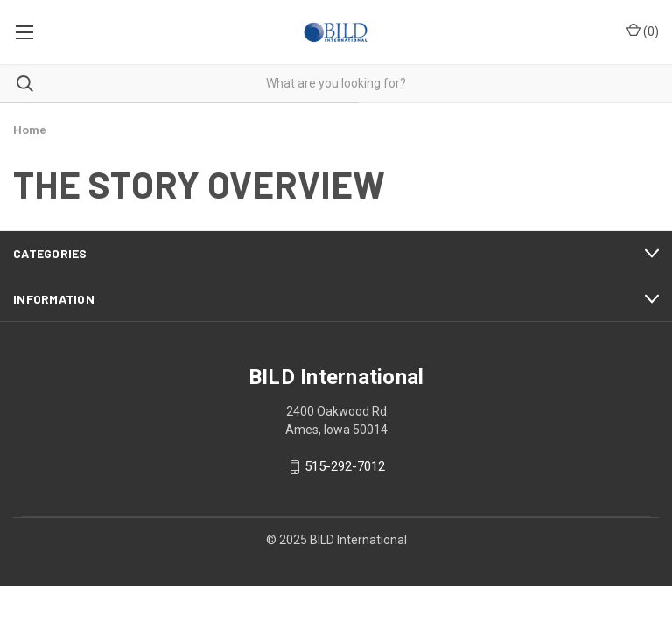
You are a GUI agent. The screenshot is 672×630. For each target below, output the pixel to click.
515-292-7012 (345, 467)
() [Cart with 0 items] (643, 31)
